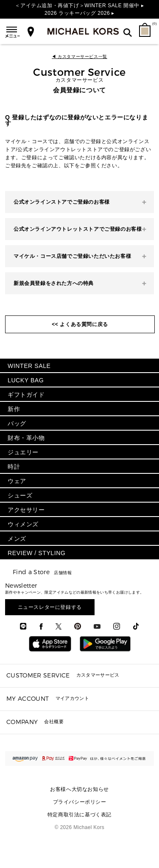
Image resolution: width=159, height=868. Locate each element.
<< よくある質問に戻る (80, 324)
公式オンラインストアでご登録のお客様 (62, 202)
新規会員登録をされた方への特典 (54, 283)
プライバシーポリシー (80, 802)
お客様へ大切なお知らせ (79, 789)
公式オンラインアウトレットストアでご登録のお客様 (78, 229)
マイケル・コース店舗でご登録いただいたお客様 (72, 256)
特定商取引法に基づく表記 (79, 815)
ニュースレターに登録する (50, 607)
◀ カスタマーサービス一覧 (79, 57)
